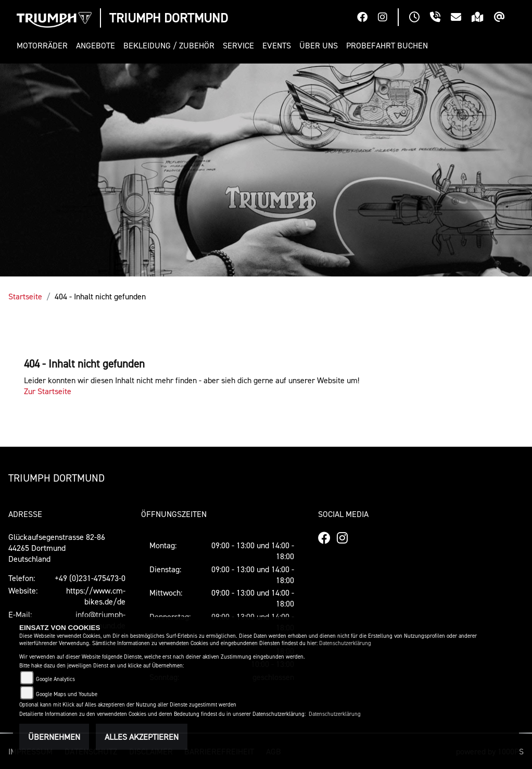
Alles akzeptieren (142, 737)
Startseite (25, 296)
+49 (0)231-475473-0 (90, 578)
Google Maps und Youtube (67, 694)
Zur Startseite (48, 391)
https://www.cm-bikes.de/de (96, 596)
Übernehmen (54, 737)
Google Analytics (55, 679)
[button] (44, 46)
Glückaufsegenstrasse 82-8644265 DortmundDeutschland (57, 548)
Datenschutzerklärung (345, 643)
